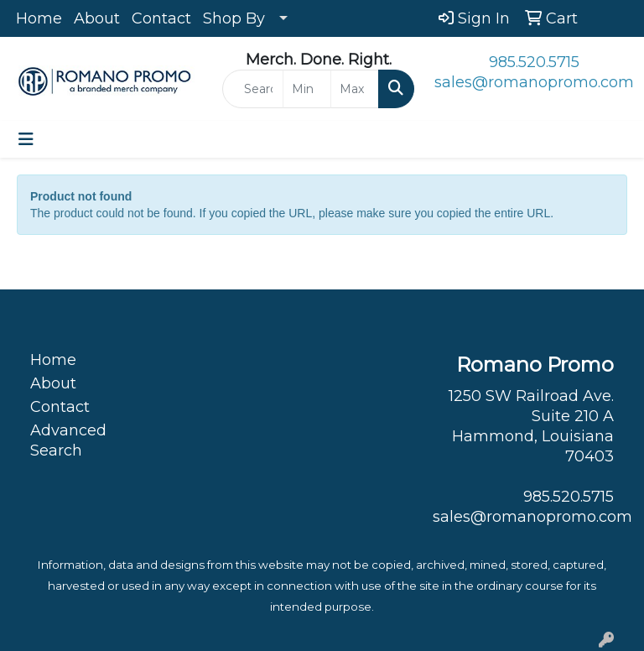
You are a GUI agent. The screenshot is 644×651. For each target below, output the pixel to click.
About (97, 18)
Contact (161, 18)
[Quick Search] (253, 89)
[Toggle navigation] (26, 139)
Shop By (234, 18)
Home (39, 18)
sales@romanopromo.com (534, 82)
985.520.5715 (534, 62)
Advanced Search (68, 440)
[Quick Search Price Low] (307, 89)
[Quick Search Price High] (355, 89)
